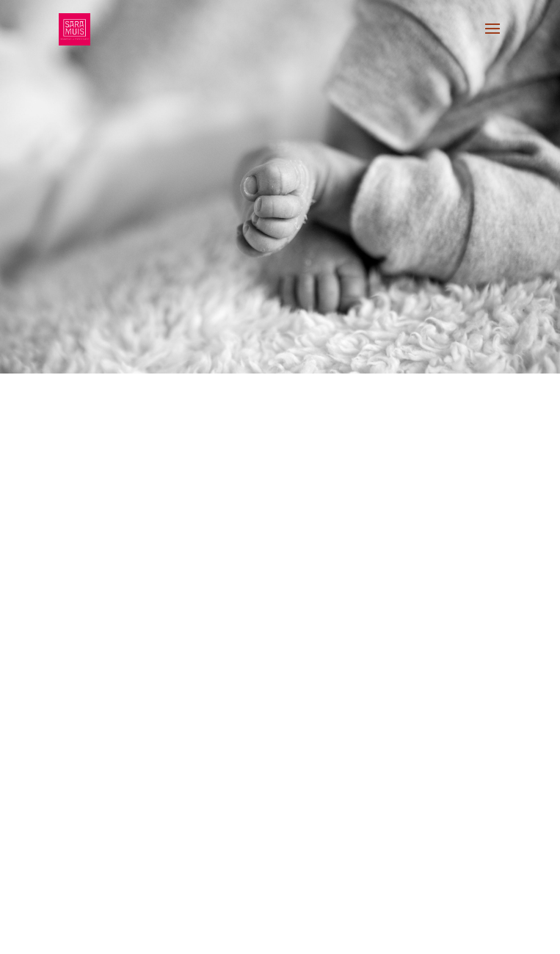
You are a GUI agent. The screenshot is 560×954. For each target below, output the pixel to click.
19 (349, 933)
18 (337, 933)
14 (287, 933)
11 (249, 933)
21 (374, 933)
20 (361, 933)
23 (399, 933)
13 (274, 933)
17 (324, 933)
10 (237, 933)
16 (312, 933)
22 (386, 933)
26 (436, 933)
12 (262, 933)
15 (299, 933)
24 (411, 933)
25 (424, 933)
